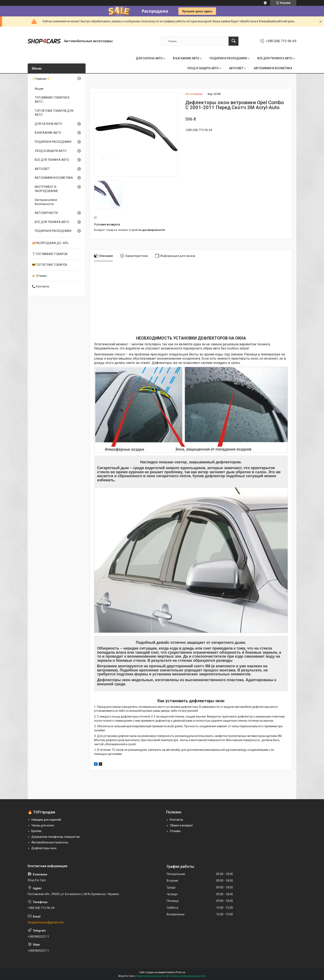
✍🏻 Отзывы (39, 276)
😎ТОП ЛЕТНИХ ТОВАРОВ (49, 265)
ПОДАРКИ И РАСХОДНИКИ (228, 58)
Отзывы (175, 831)
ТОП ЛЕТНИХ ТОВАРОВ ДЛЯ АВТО (54, 113)
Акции (39, 89)
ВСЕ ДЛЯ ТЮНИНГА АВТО (275, 58)
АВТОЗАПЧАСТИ (46, 213)
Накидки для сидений (46, 820)
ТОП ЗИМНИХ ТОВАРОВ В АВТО (52, 100)
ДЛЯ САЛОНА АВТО (149, 58)
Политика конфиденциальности (187, 976)
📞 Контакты (40, 286)
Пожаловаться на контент (151, 976)
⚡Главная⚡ (41, 79)
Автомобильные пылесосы (50, 842)
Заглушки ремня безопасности (46, 202)
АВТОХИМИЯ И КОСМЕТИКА (273, 68)
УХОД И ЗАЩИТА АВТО (203, 68)
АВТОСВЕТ (236, 68)
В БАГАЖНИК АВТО (186, 58)
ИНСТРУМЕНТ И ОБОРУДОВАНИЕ (46, 189)
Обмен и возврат (181, 825)
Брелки (36, 831)
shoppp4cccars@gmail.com (46, 922)
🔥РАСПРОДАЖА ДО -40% (50, 243)
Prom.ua (180, 972)
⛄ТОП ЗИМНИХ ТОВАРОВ (50, 254)
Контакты (176, 820)
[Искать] (233, 41)
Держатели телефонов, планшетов (55, 837)
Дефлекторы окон (44, 848)
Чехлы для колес (43, 825)
